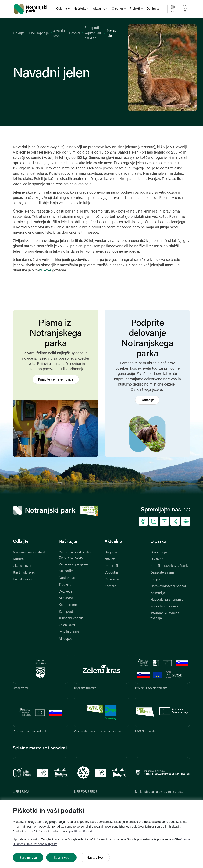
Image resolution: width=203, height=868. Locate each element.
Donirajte (153, 9)
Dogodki (111, 553)
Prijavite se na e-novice (56, 380)
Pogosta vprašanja (164, 607)
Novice (110, 559)
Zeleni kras (67, 625)
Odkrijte (19, 33)
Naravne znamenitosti (29, 553)
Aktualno (113, 542)
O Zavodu (158, 559)
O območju (159, 553)
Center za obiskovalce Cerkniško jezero (75, 555)
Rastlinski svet (24, 573)
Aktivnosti (66, 598)
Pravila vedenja (70, 632)
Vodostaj (111, 573)
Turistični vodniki (71, 619)
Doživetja (66, 592)
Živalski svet (22, 566)
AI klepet (65, 639)
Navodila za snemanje (167, 600)
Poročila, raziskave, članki (169, 566)
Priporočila (112, 566)
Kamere (110, 586)
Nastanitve (67, 578)
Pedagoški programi (74, 565)
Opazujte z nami (162, 573)
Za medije (158, 593)
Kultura (18, 559)
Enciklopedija (39, 33)
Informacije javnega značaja (165, 616)
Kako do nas (68, 605)
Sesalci (75, 33)
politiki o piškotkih (81, 832)
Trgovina (65, 585)
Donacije (147, 400)
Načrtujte (68, 542)
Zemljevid (66, 612)
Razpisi (156, 580)
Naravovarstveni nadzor (168, 586)
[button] (64, 9)
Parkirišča (112, 580)
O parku (158, 542)
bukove (45, 271)
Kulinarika (66, 571)
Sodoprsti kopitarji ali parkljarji (93, 33)
